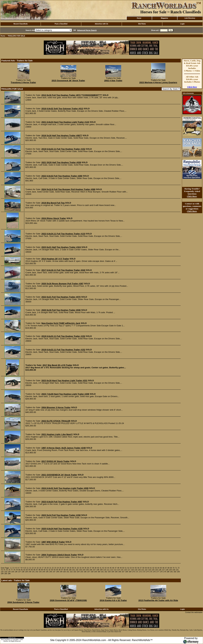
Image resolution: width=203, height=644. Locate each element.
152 (71, 572)
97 (62, 570)
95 (57, 570)
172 (140, 572)
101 (74, 570)
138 (23, 572)
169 (130, 572)
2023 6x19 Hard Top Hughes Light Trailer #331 (64, 381)
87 (37, 570)
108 (98, 570)
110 (105, 570)
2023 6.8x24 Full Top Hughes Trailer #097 (62, 502)
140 (30, 572)
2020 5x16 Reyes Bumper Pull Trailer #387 (62, 284)
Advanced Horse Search (87, 30)
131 (177, 570)
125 (157, 570)
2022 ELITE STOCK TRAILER (56, 421)
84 (29, 570)
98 (65, 570)
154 (78, 572)
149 (61, 572)
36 (88, 568)
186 (9, 574)
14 (35, 568)
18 (45, 568)
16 (40, 568)
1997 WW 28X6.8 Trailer (53, 542)
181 (171, 572)
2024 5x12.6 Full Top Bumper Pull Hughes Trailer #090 (68, 189)
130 (174, 570)
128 (167, 570)
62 (153, 568)
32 (78, 568)
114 (118, 570)
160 (99, 572)
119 (136, 570)
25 (60, 568)
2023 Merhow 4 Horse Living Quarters (158, 82)
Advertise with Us (101, 24)
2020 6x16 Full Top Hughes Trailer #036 (61, 310)
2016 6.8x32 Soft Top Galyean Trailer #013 (62, 109)
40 (98, 568)
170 (134, 572)
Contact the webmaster (194, 612)
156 (85, 572)
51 (126, 568)
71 (176, 568)
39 (95, 568)
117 (129, 570)
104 (84, 570)
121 (143, 570)
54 (133, 568)
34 (83, 568)
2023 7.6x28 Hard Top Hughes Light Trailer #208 (65, 394)
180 (168, 572)
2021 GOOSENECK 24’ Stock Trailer (59, 475)
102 (77, 570)
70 (174, 568)
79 (17, 570)
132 (2, 572)
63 (156, 568)
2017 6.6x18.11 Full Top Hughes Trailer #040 (63, 270)
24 (58, 568)
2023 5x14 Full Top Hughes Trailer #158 (61, 515)
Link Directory (190, 18)
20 (48, 568)
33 (80, 568)
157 (89, 572)
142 (37, 572)
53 (131, 568)
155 (82, 572)
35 (85, 568)
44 (108, 568)
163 (109, 572)
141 (33, 572)
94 (55, 570)
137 (20, 572)
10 (25, 568)
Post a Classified (61, 24)
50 (123, 568)
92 (49, 570)
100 (70, 570)
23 (55, 568)
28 (68, 568)
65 (161, 568)
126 (160, 570)
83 (27, 570)
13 (33, 568)
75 (7, 570)
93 (52, 570)
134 (9, 572)
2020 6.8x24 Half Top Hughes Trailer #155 (62, 529)
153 (75, 572)
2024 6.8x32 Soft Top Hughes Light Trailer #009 (65, 488)
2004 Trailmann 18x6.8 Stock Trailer (59, 555)
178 (161, 572)
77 (12, 570)
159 (95, 572)
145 (47, 572)
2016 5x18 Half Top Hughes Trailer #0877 (62, 135)
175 (151, 572)
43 (106, 568)
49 (121, 568)
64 (158, 568)
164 (113, 572)
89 (42, 570)
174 (147, 572)
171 (137, 572)
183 (178, 572)
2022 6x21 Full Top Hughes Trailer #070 (61, 297)
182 (175, 572)
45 (111, 568)
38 (93, 568)
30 (73, 568)
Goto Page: (5, 568)
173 (144, 572)
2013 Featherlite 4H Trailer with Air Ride (158, 600)
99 (67, 570)
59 (146, 568)
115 (122, 570)
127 (163, 570)
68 (168, 568)
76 (9, 570)
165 (116, 572)
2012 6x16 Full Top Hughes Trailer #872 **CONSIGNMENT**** (72, 95)
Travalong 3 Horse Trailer (23, 82)
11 (28, 568)
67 (166, 568)
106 (91, 570)
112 (112, 570)
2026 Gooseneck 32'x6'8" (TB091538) (68, 600)
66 (164, 568)
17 (43, 568)
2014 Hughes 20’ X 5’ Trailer (55, 259)
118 (132, 570)
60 (148, 568)
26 (63, 568)
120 (139, 570)
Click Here (192, 87)
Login (182, 24)
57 (141, 568)
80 (19, 570)
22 (53, 568)
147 (54, 572)
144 (44, 572)
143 (40, 572)
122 (146, 570)
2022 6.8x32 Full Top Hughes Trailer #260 (62, 176)
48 (118, 568)
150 (64, 572)
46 (113, 568)
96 (60, 570)
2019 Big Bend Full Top (53, 203)
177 (158, 572)
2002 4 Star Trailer (113, 81)
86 (34, 570)
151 (68, 572)
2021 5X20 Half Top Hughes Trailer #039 (61, 162)
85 (32, 570)
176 (154, 572)
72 (179, 568)
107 (94, 570)
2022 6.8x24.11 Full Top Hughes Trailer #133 (63, 234)
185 (6, 574)
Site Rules (142, 24)
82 (24, 570)
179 (165, 572)
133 (6, 572)
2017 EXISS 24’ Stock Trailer (56, 461)
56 (138, 568)
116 (125, 570)
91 (47, 570)
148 (58, 572)
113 (115, 570)
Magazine (164, 18)
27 (65, 568)
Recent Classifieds (21, 24)
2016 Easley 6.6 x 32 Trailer (113, 600)
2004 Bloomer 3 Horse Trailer (56, 407)
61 (151, 568)
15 (38, 568)
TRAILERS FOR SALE (16, 36)
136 (16, 572)
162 (106, 572)
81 (22, 570)
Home (139, 18)
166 (120, 572)
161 (102, 572)
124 (153, 570)
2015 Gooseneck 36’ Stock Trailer (68, 81)
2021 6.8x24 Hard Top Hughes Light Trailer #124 (65, 122)
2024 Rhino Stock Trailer (54, 218)
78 (14, 570)
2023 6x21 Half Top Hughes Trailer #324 (61, 247)
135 (13, 572)
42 (103, 568)
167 (123, 572)
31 (75, 568)
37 (91, 568)
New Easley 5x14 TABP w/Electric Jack (61, 323)
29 (70, 568)
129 (170, 570)
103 (81, 570)
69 (171, 568)
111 (108, 570)
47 (116, 568)
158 (92, 572)
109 (101, 570)
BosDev (6, 641)
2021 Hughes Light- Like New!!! (57, 434)
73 (2, 570)
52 (128, 568)
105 (87, 570)
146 (51, 572)
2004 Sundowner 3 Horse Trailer (23, 602)
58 (143, 568)
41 (101, 568)
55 (136, 568)
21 (50, 568)
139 (26, 572)
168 (127, 572)
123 (150, 570)
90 (45, 570)
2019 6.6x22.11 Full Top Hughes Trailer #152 (63, 149)
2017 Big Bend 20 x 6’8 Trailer (57, 365)
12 (30, 568)
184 (2, 574)
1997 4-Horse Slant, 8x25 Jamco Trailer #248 (64, 448)
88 (39, 570)
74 (4, 570)
